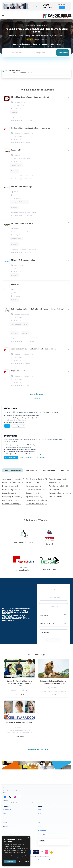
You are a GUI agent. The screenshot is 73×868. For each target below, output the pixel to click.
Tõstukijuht (16, 150)
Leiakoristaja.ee (6, 803)
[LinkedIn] (20, 797)
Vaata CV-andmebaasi (26, 457)
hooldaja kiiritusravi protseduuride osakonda (31, 128)
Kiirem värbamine (7, 818)
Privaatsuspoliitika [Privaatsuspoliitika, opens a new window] (22, 858)
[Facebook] (5, 797)
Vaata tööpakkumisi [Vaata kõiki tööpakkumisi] (19, 426)
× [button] (28, 838)
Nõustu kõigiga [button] (10, 862)
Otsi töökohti (63, 53)
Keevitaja (15, 284)
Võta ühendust (41, 457)
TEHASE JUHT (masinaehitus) (23, 260)
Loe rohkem (19, 695)
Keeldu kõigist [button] (23, 862)
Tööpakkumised (41, 814)
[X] (10, 797)
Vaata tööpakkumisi (7, 834)
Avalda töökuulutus (11, 457)
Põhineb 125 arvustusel (36, 39)
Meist (39, 822)
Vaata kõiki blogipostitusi (38, 749)
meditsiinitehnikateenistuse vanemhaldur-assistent (34, 349)
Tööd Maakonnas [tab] (49, 470)
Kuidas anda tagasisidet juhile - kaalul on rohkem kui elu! (54, 682)
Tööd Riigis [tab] (65, 470)
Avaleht (39, 810)
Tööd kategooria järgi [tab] (13, 470)
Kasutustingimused (42, 831)
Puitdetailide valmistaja (22, 187)
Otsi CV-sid (5, 814)
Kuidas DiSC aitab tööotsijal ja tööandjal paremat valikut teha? (19, 683)
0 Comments (24, 690)
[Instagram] (15, 797)
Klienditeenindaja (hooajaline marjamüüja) (30, 97)
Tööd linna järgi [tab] (32, 470)
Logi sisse (5, 822)
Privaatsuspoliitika (42, 835)
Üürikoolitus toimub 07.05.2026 (19, 723)
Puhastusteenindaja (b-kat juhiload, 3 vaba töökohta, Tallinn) (38, 309)
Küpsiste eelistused (44, 860)
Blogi (39, 818)
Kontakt (39, 826)
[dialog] (16, 851)
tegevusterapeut (18, 371)
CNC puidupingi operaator (22, 223)
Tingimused (33, 860)
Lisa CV (7, 426)
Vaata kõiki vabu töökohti (36, 395)
